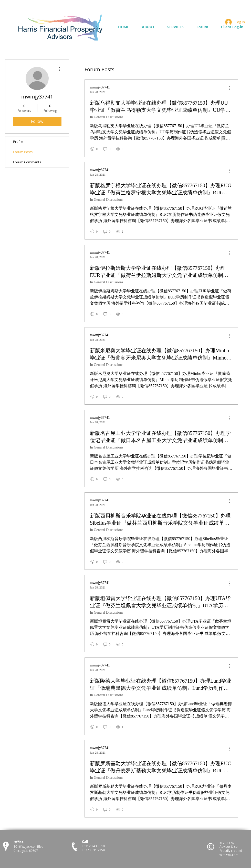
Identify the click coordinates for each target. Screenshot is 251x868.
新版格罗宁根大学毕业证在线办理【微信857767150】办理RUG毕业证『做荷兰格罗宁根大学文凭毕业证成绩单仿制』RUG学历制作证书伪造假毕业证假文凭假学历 (161, 189)
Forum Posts (23, 152)
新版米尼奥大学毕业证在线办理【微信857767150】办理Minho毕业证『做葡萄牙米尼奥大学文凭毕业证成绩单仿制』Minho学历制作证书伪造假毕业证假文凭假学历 (161, 355)
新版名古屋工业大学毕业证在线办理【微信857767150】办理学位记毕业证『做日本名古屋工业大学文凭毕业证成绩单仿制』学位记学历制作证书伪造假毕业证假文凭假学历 (160, 437)
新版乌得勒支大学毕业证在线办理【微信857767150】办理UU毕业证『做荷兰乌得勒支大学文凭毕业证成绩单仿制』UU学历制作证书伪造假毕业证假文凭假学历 (160, 107)
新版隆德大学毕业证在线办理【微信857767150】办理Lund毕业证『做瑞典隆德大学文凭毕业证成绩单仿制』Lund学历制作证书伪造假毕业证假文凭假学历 (161, 685)
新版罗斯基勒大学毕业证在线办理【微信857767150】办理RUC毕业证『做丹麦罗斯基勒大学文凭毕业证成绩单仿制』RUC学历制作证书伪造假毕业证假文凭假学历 (160, 767)
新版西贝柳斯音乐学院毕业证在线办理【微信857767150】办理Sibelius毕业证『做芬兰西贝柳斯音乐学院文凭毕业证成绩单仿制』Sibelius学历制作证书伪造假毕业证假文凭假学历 (160, 520)
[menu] (230, 88)
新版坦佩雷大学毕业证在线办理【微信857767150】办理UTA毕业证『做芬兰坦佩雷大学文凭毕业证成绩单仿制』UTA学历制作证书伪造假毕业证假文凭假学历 (160, 602)
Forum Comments (27, 162)
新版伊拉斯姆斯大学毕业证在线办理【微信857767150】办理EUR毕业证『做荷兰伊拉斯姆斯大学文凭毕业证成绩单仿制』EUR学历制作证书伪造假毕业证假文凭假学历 (159, 272)
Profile (18, 142)
